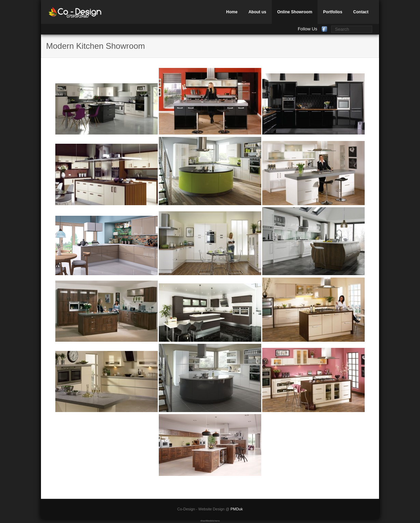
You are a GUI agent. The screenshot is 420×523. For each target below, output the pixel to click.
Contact (361, 12)
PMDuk (237, 509)
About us (257, 12)
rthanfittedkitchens (210, 521)
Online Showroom (295, 12)
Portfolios (333, 12)
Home (232, 12)
